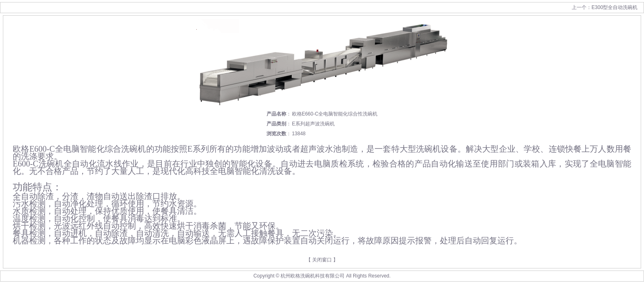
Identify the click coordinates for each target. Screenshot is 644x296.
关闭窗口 (322, 260)
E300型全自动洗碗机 (614, 7)
